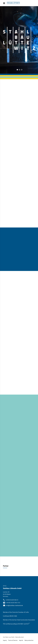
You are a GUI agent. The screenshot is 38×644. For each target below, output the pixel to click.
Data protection (29, 640)
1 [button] (17, 70)
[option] (19, 40)
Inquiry (5, 640)
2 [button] (19, 70)
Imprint (21, 640)
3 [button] (22, 70)
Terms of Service (13, 640)
